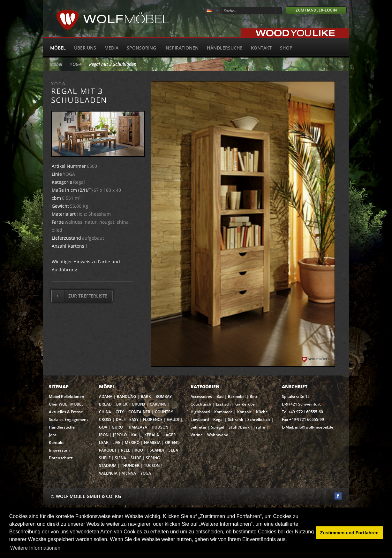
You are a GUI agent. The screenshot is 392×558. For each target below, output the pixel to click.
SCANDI (157, 450)
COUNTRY (164, 412)
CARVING (158, 404)
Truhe (259, 427)
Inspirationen (181, 48)
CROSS (105, 419)
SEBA (173, 450)
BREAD (105, 404)
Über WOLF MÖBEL (66, 404)
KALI (136, 435)
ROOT (140, 450)
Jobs (53, 435)
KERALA (152, 435)
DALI (120, 419)
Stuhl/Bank (239, 427)
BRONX (139, 404)
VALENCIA (108, 473)
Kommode (223, 412)
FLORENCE (153, 419)
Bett (254, 396)
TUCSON (152, 465)
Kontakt (261, 48)
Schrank (236, 419)
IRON (104, 435)
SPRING (153, 458)
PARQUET (108, 450)
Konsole (245, 412)
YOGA (76, 64)
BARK (146, 396)
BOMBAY (164, 396)
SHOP (286, 48)
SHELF (105, 458)
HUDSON (160, 427)
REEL (126, 450)
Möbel (58, 48)
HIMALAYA (137, 427)
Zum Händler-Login (316, 10)
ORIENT (172, 442)
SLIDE (136, 458)
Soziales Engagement (68, 419)
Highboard (200, 412)
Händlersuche (225, 48)
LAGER (170, 435)
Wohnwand (218, 435)
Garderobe (245, 404)
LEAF (103, 442)
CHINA (105, 412)
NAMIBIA (152, 442)
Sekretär (199, 427)
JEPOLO (120, 435)
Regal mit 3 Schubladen (113, 64)
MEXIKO (132, 442)
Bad (220, 396)
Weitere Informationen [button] (35, 548)
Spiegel (218, 427)
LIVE (116, 442)
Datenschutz (61, 458)
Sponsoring (141, 48)
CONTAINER (139, 412)
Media (111, 48)
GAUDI (173, 419)
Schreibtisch (259, 419)
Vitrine (197, 435)
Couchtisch (201, 404)
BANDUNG (127, 396)
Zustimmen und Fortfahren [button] (349, 533)
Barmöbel (237, 396)
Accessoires (201, 396)
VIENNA (129, 473)
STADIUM (108, 465)
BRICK (122, 404)
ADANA (106, 396)
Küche (262, 412)
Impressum (59, 450)
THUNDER (130, 465)
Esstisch (223, 404)
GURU (117, 427)
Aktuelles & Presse (66, 412)
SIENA (121, 458)
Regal (218, 419)
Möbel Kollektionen (67, 396)
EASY (134, 419)
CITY (120, 412)
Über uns (85, 48)
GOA (103, 427)
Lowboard (200, 419)
